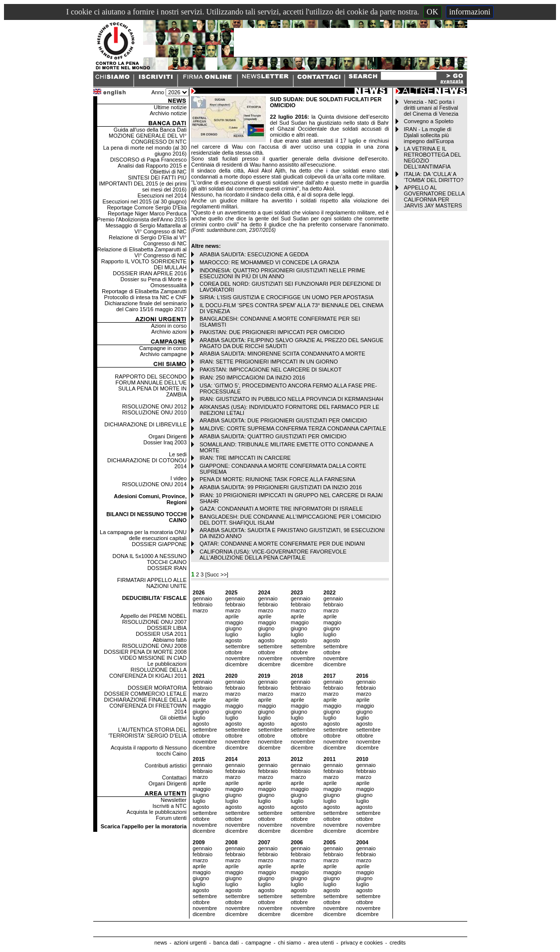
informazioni (470, 12)
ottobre (234, 652)
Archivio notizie (168, 113)
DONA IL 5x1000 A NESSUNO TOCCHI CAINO (149, 559)
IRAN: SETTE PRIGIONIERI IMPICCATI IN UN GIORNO (269, 362)
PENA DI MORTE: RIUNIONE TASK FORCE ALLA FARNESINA (277, 479)
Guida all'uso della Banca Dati (150, 130)
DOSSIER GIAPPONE (159, 544)
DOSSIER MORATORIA (157, 688)
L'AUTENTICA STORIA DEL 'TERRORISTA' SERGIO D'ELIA (147, 733)
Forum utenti (172, 818)
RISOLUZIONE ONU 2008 (155, 646)
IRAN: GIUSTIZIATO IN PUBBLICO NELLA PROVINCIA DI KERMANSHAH (291, 399)
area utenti (321, 943)
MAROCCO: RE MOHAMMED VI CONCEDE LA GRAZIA (269, 262)
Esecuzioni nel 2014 (162, 195)
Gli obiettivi (173, 718)
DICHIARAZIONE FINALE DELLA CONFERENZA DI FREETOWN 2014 (146, 706)
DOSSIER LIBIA (167, 628)
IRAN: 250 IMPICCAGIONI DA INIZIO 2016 (252, 378)
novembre (238, 658)
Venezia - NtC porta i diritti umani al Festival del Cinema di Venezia (431, 108)
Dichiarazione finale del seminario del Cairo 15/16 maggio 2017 (146, 306)
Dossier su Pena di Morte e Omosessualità (154, 282)
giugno (234, 628)
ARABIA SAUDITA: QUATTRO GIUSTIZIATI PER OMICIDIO (273, 436)
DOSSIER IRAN (167, 568)
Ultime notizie (170, 107)
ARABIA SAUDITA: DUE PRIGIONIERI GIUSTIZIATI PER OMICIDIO (283, 420)
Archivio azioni (169, 332)
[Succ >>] (216, 574)
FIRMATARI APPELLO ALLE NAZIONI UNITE (152, 583)
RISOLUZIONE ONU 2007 (155, 622)
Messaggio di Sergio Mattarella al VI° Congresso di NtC (146, 228)
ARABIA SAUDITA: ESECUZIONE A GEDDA (254, 254)
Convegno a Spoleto (429, 121)
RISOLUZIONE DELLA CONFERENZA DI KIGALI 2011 (148, 673)
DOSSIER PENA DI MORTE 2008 (145, 652)
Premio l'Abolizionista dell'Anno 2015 (142, 219)
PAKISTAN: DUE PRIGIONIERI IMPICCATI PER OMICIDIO (272, 332)
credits (397, 943)
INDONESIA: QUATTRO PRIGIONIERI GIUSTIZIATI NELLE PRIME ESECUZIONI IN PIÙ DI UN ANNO (282, 273)
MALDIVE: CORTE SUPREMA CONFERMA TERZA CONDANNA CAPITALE (293, 428)
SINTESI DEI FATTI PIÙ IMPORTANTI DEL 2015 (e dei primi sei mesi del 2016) (143, 184)
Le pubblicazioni (167, 664)
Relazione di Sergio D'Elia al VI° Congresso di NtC (148, 240)
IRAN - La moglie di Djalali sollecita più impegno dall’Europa (429, 135)
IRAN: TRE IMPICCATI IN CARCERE (245, 458)
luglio (232, 634)
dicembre (237, 664)
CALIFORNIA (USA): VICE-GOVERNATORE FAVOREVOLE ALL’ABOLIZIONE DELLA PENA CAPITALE (273, 555)
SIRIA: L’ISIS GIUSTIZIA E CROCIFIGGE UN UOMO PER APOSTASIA (286, 297)
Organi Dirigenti (168, 436)
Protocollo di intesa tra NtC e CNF (146, 297)
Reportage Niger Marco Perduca (147, 213)
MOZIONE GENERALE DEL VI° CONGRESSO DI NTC (148, 139)
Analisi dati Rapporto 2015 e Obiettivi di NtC (152, 169)
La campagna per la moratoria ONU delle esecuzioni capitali (143, 535)
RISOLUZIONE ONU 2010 (155, 412)
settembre (238, 646)
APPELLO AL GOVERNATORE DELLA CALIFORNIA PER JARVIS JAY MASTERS (434, 196)
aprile (232, 616)
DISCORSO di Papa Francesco (148, 160)
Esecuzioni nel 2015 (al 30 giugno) (144, 201)
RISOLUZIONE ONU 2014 (155, 484)
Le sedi (178, 454)
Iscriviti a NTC (170, 806)
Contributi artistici (166, 765)
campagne (258, 943)
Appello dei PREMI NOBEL (154, 616)
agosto (234, 640)
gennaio (202, 598)
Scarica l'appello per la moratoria (144, 826)
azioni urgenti (190, 943)
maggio (234, 622)
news (161, 943)
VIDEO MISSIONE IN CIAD (153, 658)
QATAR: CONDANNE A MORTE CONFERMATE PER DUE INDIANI (282, 544)
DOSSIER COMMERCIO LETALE (145, 694)
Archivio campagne (164, 354)
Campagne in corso (163, 348)
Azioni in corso (169, 326)
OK (433, 12)
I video (179, 478)
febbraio (202, 604)
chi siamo (289, 943)
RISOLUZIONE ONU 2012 (155, 406)
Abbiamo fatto (170, 640)
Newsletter (174, 800)
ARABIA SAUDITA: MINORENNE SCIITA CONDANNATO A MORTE (282, 354)
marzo (200, 610)
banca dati (226, 943)
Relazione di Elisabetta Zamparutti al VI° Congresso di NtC (142, 252)
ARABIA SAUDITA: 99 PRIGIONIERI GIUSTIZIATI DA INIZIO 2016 (280, 487)
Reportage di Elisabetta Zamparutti (144, 291)
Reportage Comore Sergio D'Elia (147, 207)
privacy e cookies (362, 943)
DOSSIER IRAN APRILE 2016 (150, 273)
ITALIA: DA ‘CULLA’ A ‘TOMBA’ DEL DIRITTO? (434, 177)
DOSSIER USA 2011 (161, 634)
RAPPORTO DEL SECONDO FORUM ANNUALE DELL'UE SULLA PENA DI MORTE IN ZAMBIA (151, 385)
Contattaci (175, 777)
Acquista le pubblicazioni (157, 812)
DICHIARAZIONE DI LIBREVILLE (145, 424)
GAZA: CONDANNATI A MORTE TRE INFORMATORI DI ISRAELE (281, 509)
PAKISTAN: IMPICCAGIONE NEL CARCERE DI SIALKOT (271, 370)
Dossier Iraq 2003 (165, 442)
